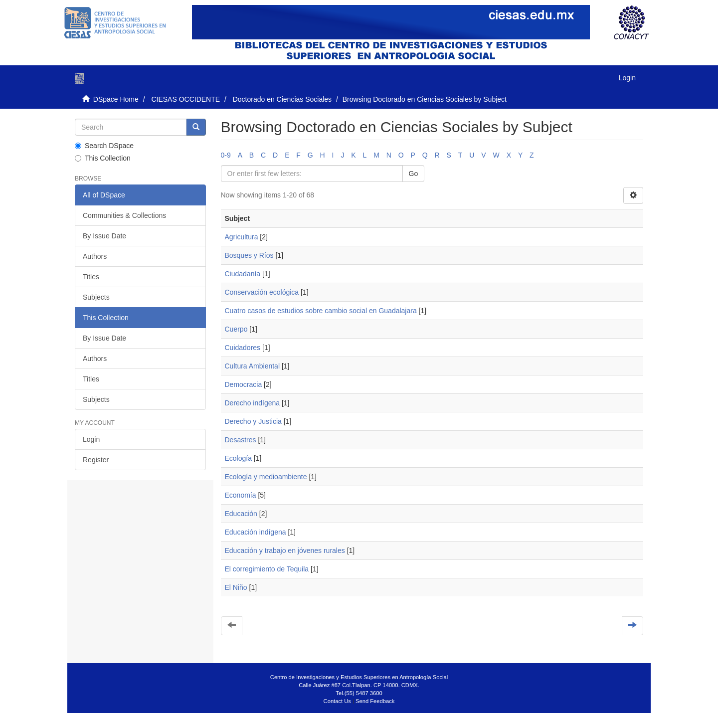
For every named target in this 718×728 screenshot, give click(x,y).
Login (91, 439)
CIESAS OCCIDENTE (185, 99)
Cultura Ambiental (253, 366)
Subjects (96, 297)
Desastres (241, 440)
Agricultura (242, 237)
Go (414, 174)
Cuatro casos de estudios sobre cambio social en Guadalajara (321, 311)
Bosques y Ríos (249, 255)
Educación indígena (256, 532)
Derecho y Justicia (253, 421)
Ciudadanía (243, 274)
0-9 (226, 155)
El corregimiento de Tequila (267, 569)
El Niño (236, 587)
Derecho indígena (253, 403)
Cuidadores (243, 348)
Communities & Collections (124, 215)
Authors (95, 256)
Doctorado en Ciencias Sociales (282, 99)
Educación (241, 514)
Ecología (238, 458)
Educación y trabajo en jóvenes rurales (285, 550)
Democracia (244, 384)
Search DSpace (104, 146)
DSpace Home (116, 99)
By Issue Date (104, 236)
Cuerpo (236, 329)
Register (96, 460)
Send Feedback (375, 701)
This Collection (103, 158)
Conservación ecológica (262, 292)
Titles (91, 277)
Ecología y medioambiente (266, 477)
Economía (241, 495)
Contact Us (337, 701)
